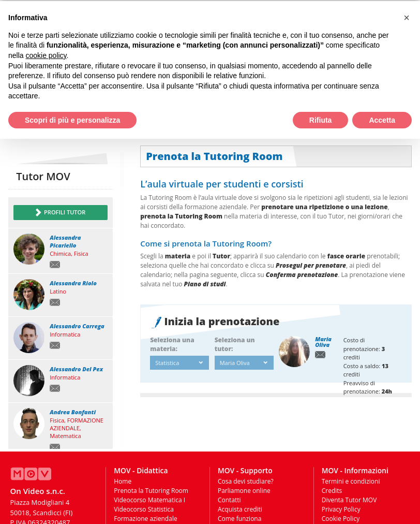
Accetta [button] (382, 119)
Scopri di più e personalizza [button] (72, 119)
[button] (407, 17)
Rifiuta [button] (321, 119)
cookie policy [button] (46, 54)
